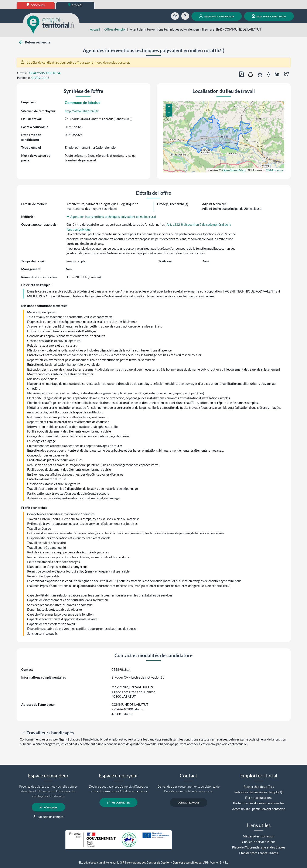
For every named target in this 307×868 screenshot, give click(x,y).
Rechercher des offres (259, 787)
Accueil (95, 29)
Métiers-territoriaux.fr (259, 836)
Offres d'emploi (115, 29)
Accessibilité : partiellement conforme (259, 809)
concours (36, 5)
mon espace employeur (269, 16)
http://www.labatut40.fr (82, 111)
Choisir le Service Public (259, 842)
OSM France (274, 170)
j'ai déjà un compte (48, 817)
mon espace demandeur (217, 16)
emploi (75, 5)
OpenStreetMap (234, 170)
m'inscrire (48, 807)
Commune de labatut (82, 102)
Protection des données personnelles (259, 803)
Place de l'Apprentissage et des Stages (259, 847)
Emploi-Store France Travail (259, 853)
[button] (169, 107)
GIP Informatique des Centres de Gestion (145, 863)
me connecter (118, 802)
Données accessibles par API (190, 863)
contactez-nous (189, 802)
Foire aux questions (259, 798)
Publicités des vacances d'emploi (257, 792)
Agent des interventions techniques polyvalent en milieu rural (111, 217)
